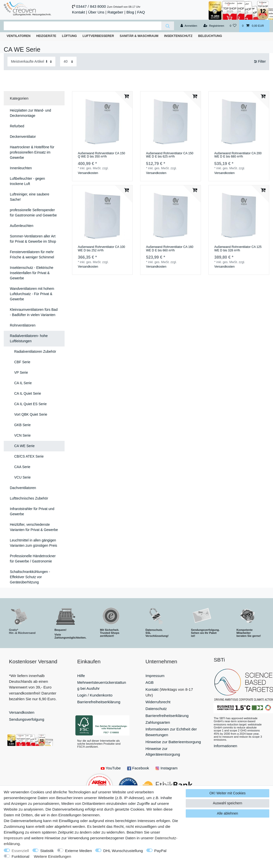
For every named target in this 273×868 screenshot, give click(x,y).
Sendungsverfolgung (27, 719)
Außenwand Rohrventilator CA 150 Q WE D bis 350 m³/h (101, 155)
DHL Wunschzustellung (123, 851)
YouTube (111, 768)
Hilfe (81, 676)
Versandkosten (88, 173)
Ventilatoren (18, 36)
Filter (260, 61)
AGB (150, 682)
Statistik (47, 851)
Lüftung (70, 36)
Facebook (138, 768)
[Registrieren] (214, 26)
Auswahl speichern (228, 803)
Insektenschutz (178, 36)
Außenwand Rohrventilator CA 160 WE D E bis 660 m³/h (170, 249)
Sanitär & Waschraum (139, 36)
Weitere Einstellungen (52, 856)
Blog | (131, 12)
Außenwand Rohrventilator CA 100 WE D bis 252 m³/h (101, 249)
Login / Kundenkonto (95, 695)
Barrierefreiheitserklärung (99, 702)
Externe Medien (79, 851)
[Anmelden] (189, 26)
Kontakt (79, 12)
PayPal (160, 851)
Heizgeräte (46, 36)
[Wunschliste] (233, 26)
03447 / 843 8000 (91, 6)
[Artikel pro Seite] (68, 62)
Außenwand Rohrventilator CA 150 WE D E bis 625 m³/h (170, 155)
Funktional (21, 856)
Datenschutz (156, 709)
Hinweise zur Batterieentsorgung (173, 742)
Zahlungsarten (158, 722)
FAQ (141, 12)
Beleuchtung (210, 36)
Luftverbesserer (98, 36)
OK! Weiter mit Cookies (227, 793)
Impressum (155, 676)
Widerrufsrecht (158, 702)
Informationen (225, 746)
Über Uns (96, 12)
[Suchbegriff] (83, 26)
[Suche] (168, 26)
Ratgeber (115, 12)
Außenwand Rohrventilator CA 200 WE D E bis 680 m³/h (238, 155)
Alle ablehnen (227, 813)
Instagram (166, 768)
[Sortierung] (31, 62)
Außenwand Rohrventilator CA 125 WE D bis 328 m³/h (238, 249)
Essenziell (20, 851)
